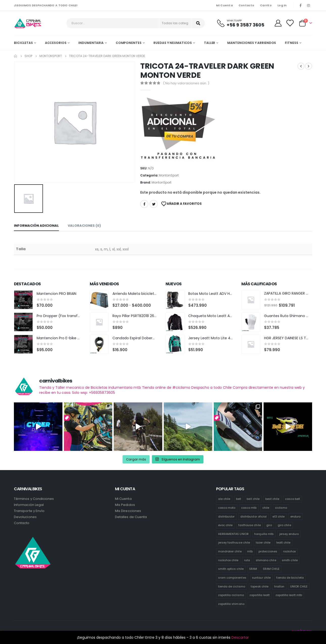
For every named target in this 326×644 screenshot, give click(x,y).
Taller (209, 43)
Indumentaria (91, 43)
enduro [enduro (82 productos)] (295, 517)
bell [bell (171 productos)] (239, 499)
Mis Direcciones (128, 511)
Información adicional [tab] (36, 226)
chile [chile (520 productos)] (266, 508)
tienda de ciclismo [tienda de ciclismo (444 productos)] (232, 586)
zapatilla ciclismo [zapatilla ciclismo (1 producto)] (231, 595)
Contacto (246, 5)
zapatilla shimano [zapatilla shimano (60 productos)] (231, 604)
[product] (23, 300)
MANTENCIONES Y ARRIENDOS (252, 43)
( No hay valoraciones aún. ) (186, 83)
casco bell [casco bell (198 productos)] (293, 499)
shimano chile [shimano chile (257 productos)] (266, 560)
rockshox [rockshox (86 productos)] (289, 551)
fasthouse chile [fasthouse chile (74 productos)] (250, 525)
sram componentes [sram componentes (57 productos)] (232, 578)
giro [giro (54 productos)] (269, 525)
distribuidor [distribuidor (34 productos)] (226, 517)
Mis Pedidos (125, 505)
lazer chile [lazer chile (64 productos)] (263, 543)
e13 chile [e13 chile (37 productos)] (279, 517)
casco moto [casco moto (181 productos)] (227, 508)
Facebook (144, 204)
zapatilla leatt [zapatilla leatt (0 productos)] (260, 595)
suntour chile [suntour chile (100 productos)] (261, 578)
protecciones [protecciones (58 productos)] (268, 551)
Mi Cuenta (224, 5)
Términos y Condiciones (34, 499)
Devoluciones (25, 517)
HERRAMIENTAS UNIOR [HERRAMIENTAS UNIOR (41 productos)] (233, 534)
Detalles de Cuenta (131, 517)
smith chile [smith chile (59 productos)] (290, 560)
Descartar (240, 637)
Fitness (291, 43)
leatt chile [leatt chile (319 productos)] (283, 543)
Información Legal (29, 505)
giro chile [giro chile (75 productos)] (284, 525)
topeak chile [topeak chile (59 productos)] (260, 586)
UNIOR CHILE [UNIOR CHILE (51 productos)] (299, 586)
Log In (282, 5)
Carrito (266, 5)
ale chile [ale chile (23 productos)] (224, 499)
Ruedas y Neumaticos (173, 43)
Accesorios (56, 43)
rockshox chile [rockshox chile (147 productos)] (228, 560)
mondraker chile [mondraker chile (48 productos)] (230, 551)
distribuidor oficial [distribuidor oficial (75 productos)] (253, 517)
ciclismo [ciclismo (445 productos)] (281, 508)
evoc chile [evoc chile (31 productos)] (225, 525)
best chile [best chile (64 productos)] (272, 499)
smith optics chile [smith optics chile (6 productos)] (231, 569)
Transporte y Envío (29, 511)
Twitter (154, 204)
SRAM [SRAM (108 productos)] (253, 569)
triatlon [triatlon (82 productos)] (279, 586)
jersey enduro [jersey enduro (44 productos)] (289, 534)
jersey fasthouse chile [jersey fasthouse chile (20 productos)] (234, 543)
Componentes (129, 43)
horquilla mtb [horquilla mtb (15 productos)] (264, 534)
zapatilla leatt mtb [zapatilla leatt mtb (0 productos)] (289, 595)
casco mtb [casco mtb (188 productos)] (249, 508)
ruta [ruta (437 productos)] (247, 560)
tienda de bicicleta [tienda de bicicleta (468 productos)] (290, 578)
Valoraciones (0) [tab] (84, 226)
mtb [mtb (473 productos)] (250, 551)
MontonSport (169, 175)
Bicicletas (23, 43)
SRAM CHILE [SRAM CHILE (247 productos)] (271, 569)
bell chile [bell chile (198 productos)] (253, 499)
